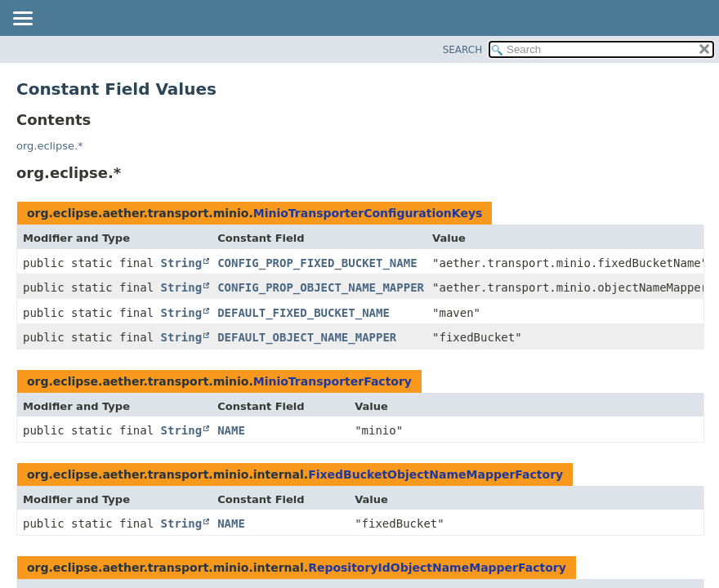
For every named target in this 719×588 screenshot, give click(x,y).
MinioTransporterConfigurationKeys (368, 213)
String (182, 263)
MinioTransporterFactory (333, 381)
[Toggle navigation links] (22, 20)
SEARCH (463, 50)
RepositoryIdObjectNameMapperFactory (437, 568)
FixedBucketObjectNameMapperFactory (435, 474)
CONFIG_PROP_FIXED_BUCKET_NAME (317, 263)
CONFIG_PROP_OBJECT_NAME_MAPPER (321, 287)
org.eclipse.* (50, 146)
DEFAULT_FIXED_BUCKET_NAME (304, 313)
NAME (231, 430)
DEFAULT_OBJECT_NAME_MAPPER (307, 337)
